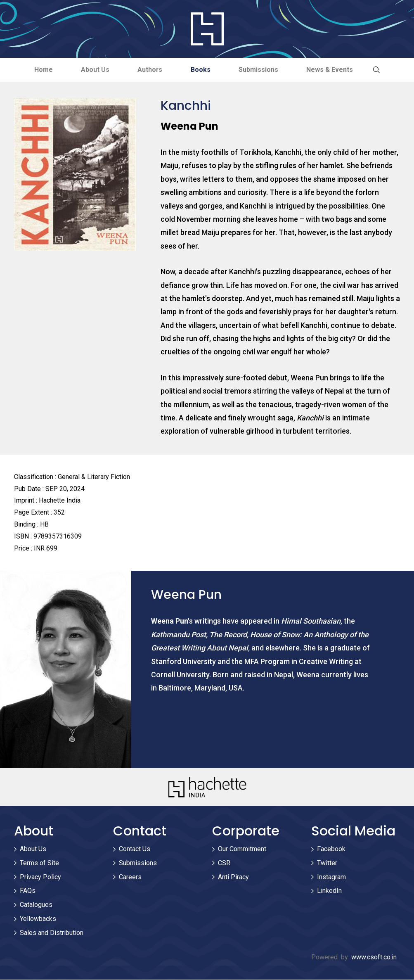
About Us (94, 70)
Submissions (260, 70)
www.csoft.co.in (374, 957)
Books (201, 70)
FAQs (28, 891)
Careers (130, 877)
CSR (224, 863)
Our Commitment (242, 849)
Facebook (331, 849)
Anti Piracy (233, 877)
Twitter (327, 863)
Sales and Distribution (52, 933)
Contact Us (135, 849)
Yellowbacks (38, 919)
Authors (150, 70)
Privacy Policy (40, 877)
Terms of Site (39, 863)
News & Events (332, 70)
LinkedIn (329, 891)
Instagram (331, 877)
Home (41, 70)
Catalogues (36, 905)
